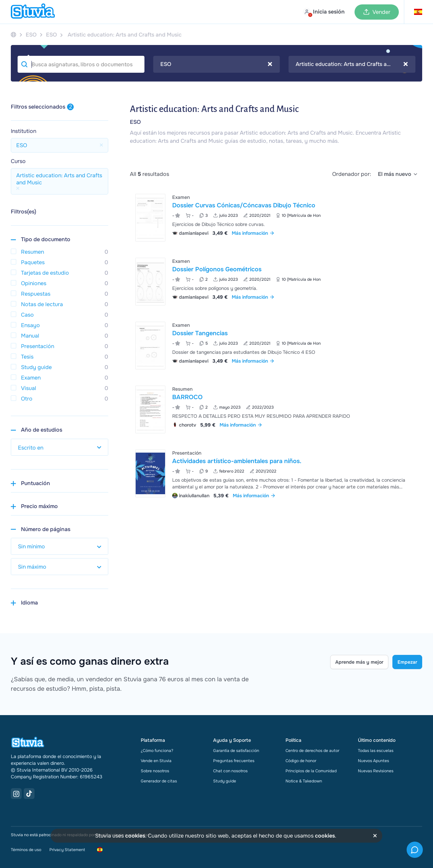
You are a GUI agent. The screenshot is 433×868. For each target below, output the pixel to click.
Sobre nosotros (155, 771)
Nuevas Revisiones (376, 771)
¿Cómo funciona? (157, 751)
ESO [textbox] (216, 64)
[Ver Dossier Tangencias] (276, 346)
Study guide (225, 781)
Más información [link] (253, 233)
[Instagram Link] (16, 794)
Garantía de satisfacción (236, 751)
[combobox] (217, 64)
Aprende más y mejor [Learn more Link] (359, 662)
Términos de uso (26, 850)
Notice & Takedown (304, 781)
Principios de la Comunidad (311, 771)
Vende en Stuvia (156, 761)
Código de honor (301, 761)
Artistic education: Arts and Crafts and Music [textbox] (352, 64)
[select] (398, 174)
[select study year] (60, 447)
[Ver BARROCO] (276, 409)
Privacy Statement (67, 850)
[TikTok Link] (29, 794)
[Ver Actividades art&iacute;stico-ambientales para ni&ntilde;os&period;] (276, 473)
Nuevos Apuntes (373, 761)
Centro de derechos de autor (312, 751)
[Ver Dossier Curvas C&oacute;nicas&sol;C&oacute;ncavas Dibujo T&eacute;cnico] (276, 218)
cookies (135, 836)
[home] (33, 12)
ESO (135, 122)
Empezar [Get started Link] (407, 662)
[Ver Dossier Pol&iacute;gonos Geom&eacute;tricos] (276, 282)
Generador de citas (159, 781)
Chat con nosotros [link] (230, 771)
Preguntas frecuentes (234, 761)
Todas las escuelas (376, 751)
